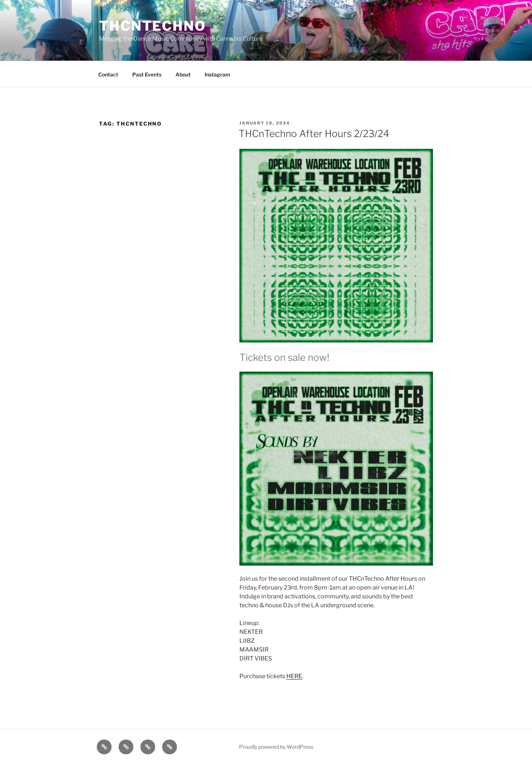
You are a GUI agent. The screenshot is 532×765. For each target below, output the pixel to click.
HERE (294, 676)
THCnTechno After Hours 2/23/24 (314, 134)
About (183, 74)
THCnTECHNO (153, 26)
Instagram (217, 74)
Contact (108, 74)
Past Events (147, 74)
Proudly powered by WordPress (276, 747)
